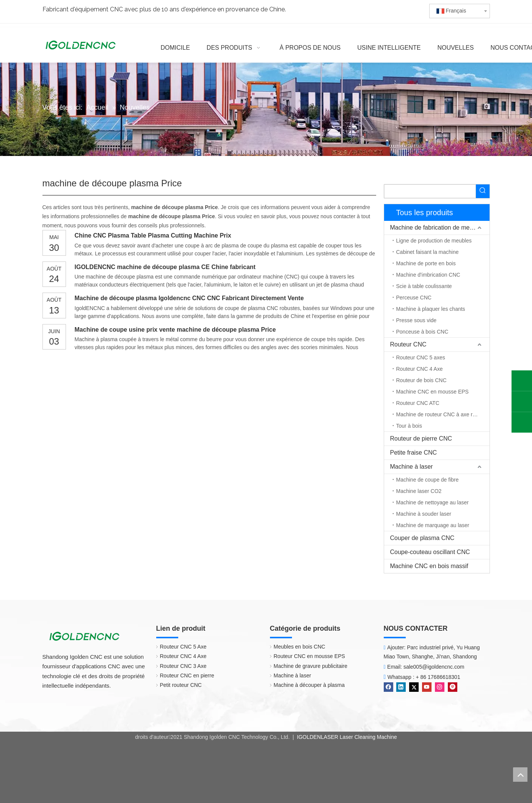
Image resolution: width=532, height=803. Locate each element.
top (520, 775)
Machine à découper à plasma (309, 685)
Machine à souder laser (424, 514)
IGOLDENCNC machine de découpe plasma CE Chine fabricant (165, 267)
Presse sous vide (417, 320)
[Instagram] (440, 687)
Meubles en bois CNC (300, 647)
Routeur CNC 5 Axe (183, 647)
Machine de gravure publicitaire (311, 666)
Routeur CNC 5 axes (421, 357)
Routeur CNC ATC (418, 403)
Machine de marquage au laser (433, 525)
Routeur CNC (408, 344)
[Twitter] (414, 687)
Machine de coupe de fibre (428, 480)
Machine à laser (412, 467)
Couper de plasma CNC (422, 538)
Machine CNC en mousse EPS (432, 392)
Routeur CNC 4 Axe (420, 369)
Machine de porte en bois (426, 263)
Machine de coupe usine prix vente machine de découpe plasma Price (175, 330)
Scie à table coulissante (424, 286)
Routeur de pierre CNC (421, 439)
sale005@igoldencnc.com (434, 667)
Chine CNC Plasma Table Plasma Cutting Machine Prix (153, 235)
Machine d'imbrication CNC (428, 275)
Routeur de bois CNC (421, 380)
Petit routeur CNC (181, 685)
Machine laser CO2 (419, 491)
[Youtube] (427, 687)
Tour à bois (409, 426)
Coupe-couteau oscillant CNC (430, 552)
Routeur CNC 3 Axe (183, 666)
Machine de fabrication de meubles (437, 228)
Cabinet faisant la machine (428, 252)
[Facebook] (388, 687)
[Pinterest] (453, 687)
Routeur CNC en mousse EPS (309, 656)
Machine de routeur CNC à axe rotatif (440, 414)
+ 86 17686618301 (438, 677)
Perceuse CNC (414, 298)
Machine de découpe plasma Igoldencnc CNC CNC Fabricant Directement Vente (189, 298)
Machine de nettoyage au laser (432, 502)
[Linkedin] (401, 687)
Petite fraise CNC (414, 453)
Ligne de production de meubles (434, 241)
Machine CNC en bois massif (429, 566)
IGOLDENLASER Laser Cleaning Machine (346, 737)
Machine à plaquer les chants (431, 309)
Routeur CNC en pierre (187, 675)
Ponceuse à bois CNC (422, 332)
